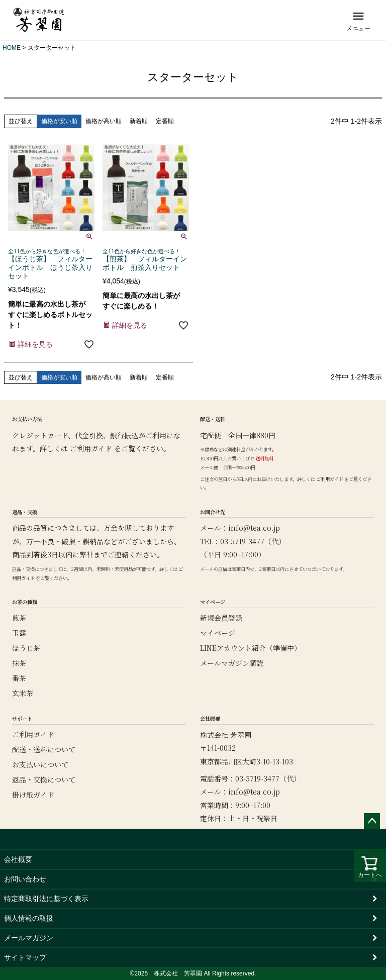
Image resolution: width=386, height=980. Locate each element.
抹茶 (19, 663)
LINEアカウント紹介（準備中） (251, 648)
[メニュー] (358, 20)
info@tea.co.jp (254, 528)
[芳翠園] (39, 20)
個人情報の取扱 (29, 918)
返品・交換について (44, 779)
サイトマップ (25, 957)
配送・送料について (44, 749)
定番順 (165, 121)
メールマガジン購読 (232, 663)
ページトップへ (372, 821)
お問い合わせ (25, 879)
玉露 (19, 633)
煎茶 (19, 618)
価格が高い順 (104, 121)
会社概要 (18, 859)
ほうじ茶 (26, 648)
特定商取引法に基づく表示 (46, 899)
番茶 (19, 678)
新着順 (139, 121)
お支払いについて (40, 764)
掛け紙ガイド (33, 795)
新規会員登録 (221, 618)
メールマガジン (29, 938)
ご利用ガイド (91, 448)
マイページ (218, 633)
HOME (12, 48)
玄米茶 (23, 693)
